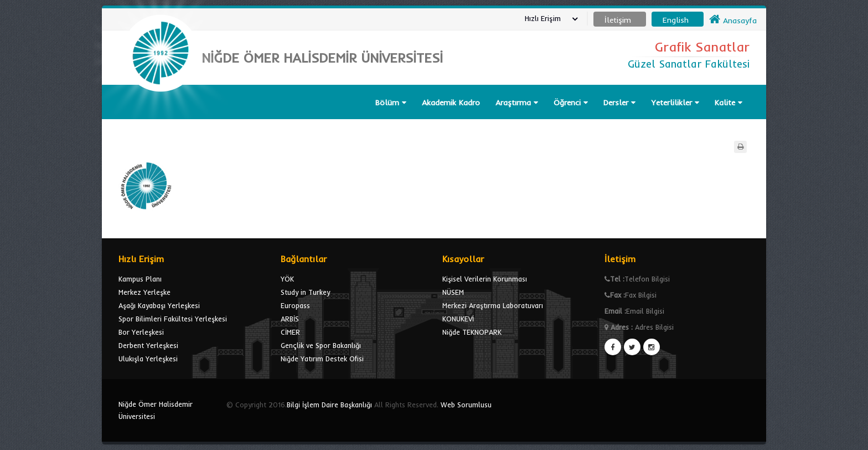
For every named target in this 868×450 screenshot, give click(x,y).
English (676, 20)
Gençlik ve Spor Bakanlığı (321, 345)
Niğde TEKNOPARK (472, 332)
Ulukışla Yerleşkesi (148, 359)
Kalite (728, 103)
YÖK (287, 279)
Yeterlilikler (675, 103)
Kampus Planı (140, 279)
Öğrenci (571, 103)
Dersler (619, 103)
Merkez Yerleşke (144, 292)
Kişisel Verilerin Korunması (485, 279)
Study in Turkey (305, 292)
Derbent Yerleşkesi (148, 345)
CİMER (290, 332)
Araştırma (517, 103)
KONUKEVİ (458, 319)
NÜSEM (453, 292)
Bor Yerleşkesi (141, 332)
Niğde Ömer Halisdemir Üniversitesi (156, 410)
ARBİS (290, 319)
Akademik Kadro (451, 103)
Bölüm (391, 103)
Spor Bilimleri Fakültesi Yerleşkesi (173, 319)
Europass (295, 305)
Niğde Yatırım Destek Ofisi (322, 359)
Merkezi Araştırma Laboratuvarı (493, 305)
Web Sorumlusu (466, 405)
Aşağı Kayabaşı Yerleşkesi (159, 305)
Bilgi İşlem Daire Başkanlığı (329, 405)
